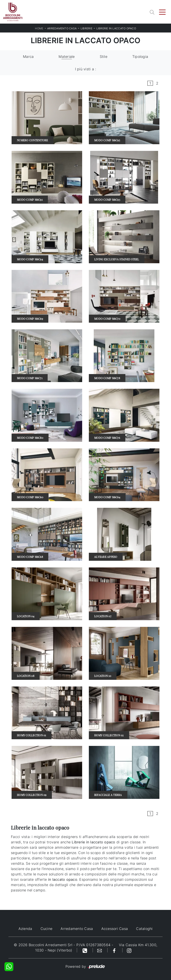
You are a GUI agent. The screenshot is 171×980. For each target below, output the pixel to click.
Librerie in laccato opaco (116, 28)
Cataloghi (144, 929)
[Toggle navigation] (162, 12)
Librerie (87, 28)
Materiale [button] (67, 57)
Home (39, 28)
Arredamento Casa (62, 28)
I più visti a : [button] (86, 69)
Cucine (47, 929)
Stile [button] (104, 57)
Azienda (25, 929)
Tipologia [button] (140, 57)
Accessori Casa (115, 929)
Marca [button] (28, 57)
